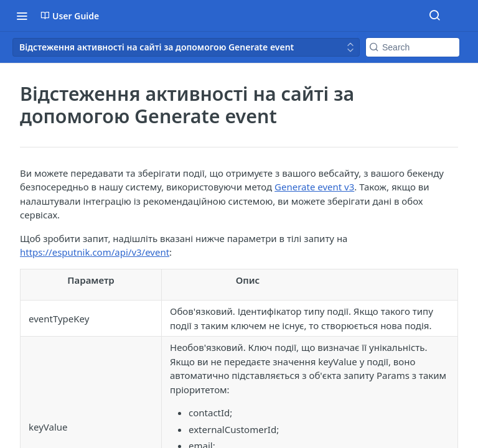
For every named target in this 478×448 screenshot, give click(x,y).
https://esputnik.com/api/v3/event (95, 252)
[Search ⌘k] (434, 16)
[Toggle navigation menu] (22, 16)
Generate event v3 (314, 187)
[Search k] (413, 47)
